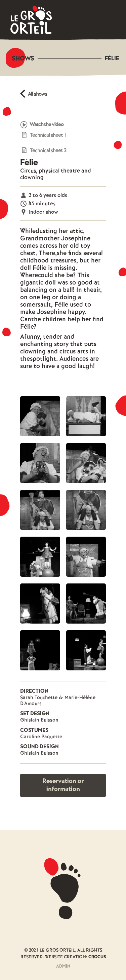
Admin (63, 966)
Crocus (97, 957)
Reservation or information (63, 785)
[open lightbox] (40, 416)
